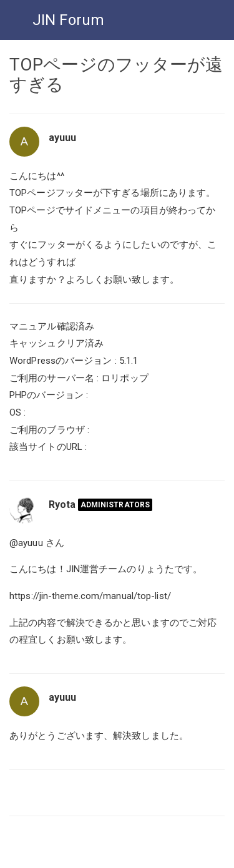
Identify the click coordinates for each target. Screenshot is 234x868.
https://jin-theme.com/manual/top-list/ (90, 596)
